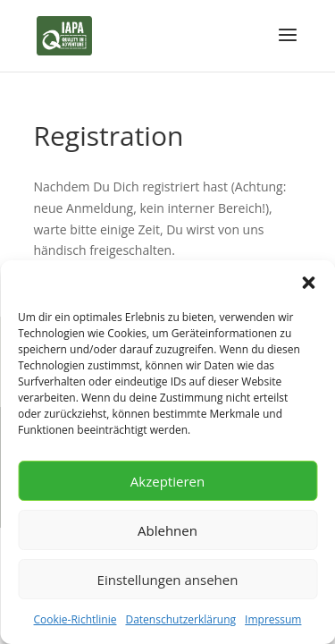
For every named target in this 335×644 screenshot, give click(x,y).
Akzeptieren (167, 481)
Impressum (273, 619)
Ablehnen (167, 530)
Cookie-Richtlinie (75, 619)
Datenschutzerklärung (180, 619)
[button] (308, 283)
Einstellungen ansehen (168, 580)
